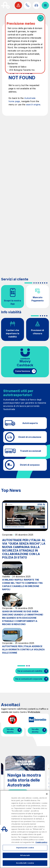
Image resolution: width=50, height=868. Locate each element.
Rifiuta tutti (25, 855)
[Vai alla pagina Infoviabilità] (36, 5)
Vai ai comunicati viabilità (30, 671)
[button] (40, 18)
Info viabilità (11, 312)
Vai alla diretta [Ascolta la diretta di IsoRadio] (35, 730)
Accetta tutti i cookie (25, 863)
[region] (25, 829)
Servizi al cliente (15, 279)
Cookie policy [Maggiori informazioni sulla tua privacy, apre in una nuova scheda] (41, 842)
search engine (33, 105)
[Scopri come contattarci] (27, 5)
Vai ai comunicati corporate (29, 679)
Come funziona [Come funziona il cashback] (23, 371)
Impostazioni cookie (25, 848)
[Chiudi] (47, 794)
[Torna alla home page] (5, 5)
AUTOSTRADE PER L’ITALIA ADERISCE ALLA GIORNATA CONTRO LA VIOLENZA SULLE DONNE (23, 649)
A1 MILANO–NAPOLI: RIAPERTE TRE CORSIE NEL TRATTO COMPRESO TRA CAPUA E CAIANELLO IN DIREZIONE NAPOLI (22, 585)
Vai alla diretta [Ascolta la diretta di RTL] (10, 730)
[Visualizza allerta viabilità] (18, 5)
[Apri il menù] (45, 5)
